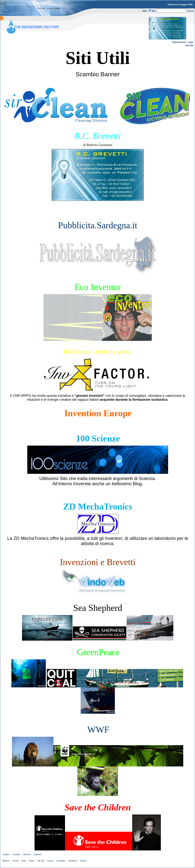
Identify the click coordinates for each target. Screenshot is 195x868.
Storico (83, 861)
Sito (154, 11)
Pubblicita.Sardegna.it (98, 225)
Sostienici (73, 861)
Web (145, 11)
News (32, 861)
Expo (24, 861)
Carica (50, 861)
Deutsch (27, 854)
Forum (16, 861)
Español (38, 854)
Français (16, 854)
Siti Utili (189, 45)
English (6, 854)
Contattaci (61, 861)
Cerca (191, 11)
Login (190, 42)
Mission (6, 861)
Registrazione (179, 42)
